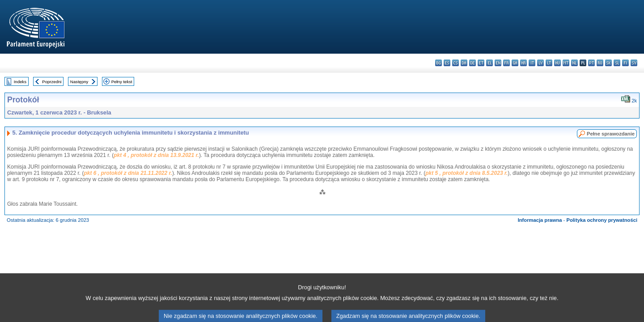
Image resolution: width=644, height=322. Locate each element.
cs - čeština (455, 63)
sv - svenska (634, 63)
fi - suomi (625, 63)
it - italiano (532, 63)
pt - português (591, 63)
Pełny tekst (122, 82)
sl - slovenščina (617, 63)
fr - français (506, 63)
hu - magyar (557, 63)
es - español (447, 63)
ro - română (600, 63)
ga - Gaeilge (515, 63)
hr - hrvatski (523, 63)
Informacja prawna (540, 220)
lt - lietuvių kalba (549, 63)
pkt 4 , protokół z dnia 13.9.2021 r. (156, 155)
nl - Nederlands (574, 63)
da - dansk (464, 63)
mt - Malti (566, 63)
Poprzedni (52, 82)
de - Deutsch (472, 63)
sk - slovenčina (608, 63)
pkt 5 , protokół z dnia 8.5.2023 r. (466, 173)
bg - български (439, 63)
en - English (498, 63)
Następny (79, 82)
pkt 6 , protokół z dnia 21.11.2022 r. (128, 173)
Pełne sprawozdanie (611, 134)
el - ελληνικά (489, 63)
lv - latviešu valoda (540, 63)
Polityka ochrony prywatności (602, 220)
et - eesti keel (481, 63)
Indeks (20, 82)
